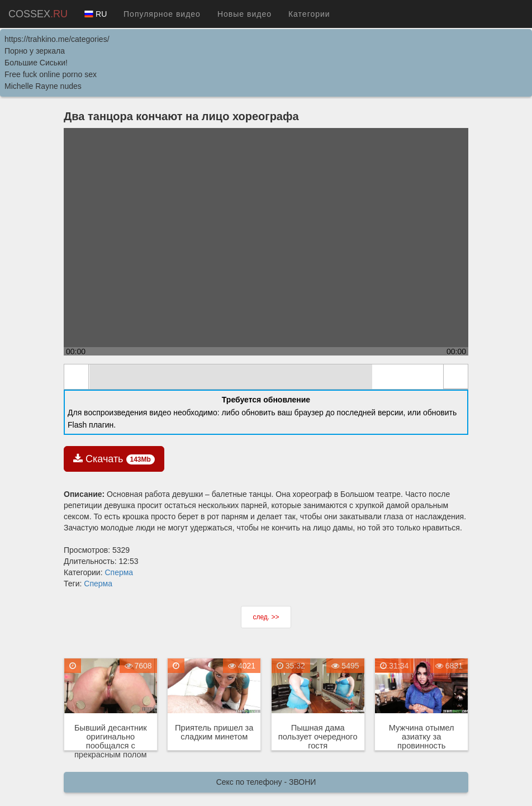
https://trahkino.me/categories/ (57, 39)
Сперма (119, 572)
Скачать (114, 459)
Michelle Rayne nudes (43, 86)
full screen (455, 377)
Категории (309, 14)
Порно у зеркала (35, 51)
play (77, 377)
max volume (430, 377)
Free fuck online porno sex (51, 74)
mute (102, 377)
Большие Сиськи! (36, 63)
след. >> (266, 617)
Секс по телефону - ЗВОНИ (266, 782)
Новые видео (244, 14)
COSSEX (38, 14)
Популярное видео (162, 14)
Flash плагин (91, 425)
